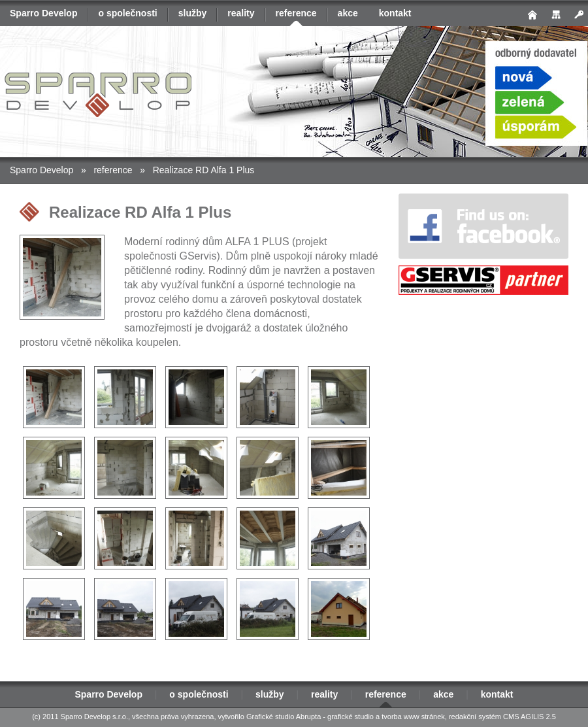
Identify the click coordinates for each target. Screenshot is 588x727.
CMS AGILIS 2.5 (530, 717)
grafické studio (351, 717)
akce (348, 13)
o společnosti (127, 13)
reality (241, 13)
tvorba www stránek (413, 717)
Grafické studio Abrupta (284, 717)
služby (193, 13)
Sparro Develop (43, 13)
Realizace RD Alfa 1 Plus (204, 170)
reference (296, 13)
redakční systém (475, 717)
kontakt (395, 13)
